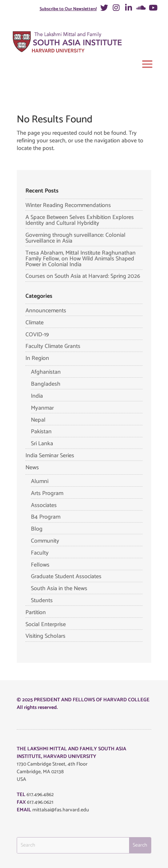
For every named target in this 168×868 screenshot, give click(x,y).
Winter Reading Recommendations (68, 205)
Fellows (40, 565)
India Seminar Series (50, 456)
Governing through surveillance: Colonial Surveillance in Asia (75, 238)
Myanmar (42, 408)
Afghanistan (46, 372)
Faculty (40, 553)
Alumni (40, 481)
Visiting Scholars (45, 636)
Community (45, 541)
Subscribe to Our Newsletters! (68, 9)
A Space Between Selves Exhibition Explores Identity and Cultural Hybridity (80, 220)
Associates (44, 505)
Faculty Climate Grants (53, 346)
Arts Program (47, 493)
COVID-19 (37, 335)
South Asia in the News (59, 589)
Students (42, 601)
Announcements (46, 311)
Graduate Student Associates (66, 577)
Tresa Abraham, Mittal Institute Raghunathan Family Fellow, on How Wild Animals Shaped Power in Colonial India (81, 259)
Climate (35, 323)
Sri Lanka (42, 444)
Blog (37, 529)
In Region (37, 358)
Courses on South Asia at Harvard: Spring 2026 (83, 276)
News (32, 468)
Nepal (38, 420)
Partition (36, 613)
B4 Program (46, 517)
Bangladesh (46, 384)
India (37, 396)
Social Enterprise (46, 624)
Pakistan (41, 432)
